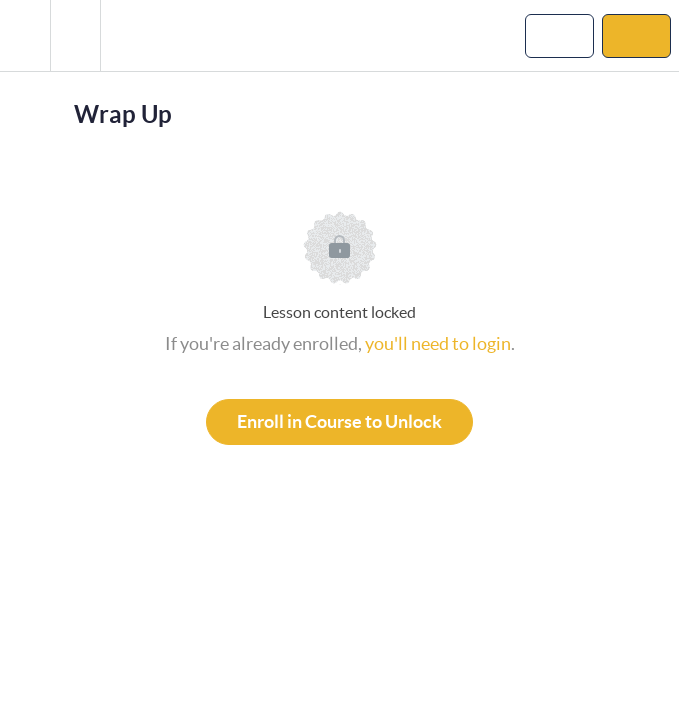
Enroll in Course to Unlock (339, 421)
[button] (25, 35)
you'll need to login (438, 343)
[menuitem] (75, 35)
